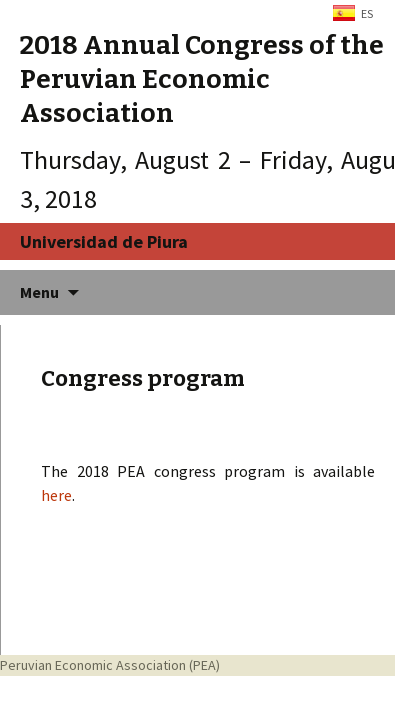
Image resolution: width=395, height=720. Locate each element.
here (56, 495)
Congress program (143, 378)
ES (367, 13)
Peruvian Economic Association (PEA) (110, 665)
